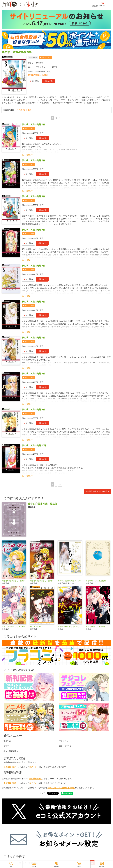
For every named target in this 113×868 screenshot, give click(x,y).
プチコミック (42, 67)
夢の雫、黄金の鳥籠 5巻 (33, 266)
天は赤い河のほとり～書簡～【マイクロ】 (43, 581)
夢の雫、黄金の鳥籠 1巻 (33, 124)
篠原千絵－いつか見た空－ (97, 581)
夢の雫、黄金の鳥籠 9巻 (33, 409)
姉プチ (55, 67)
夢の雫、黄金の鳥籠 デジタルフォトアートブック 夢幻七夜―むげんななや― (71, 581)
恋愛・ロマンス (65, 746)
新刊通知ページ (36, 779)
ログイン (102, 4)
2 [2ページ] (56, 118)
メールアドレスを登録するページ (61, 788)
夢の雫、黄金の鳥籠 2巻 (33, 160)
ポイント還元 (46, 57)
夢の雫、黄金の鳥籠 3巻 (33, 196)
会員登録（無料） (11, 767)
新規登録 (95, 4)
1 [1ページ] (52, 118)
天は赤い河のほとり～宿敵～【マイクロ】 (15, 581)
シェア (42, 793)
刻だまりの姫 (35, 627)
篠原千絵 (40, 63)
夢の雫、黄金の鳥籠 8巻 (33, 374)
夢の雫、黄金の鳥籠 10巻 (34, 445)
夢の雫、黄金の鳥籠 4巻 (33, 230)
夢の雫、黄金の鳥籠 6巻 (33, 302)
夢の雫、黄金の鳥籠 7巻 (33, 338)
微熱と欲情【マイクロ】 (96, 627)
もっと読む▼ (27, 155)
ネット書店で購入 (11, 751)
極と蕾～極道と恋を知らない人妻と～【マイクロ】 (71, 627)
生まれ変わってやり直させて (14, 627)
